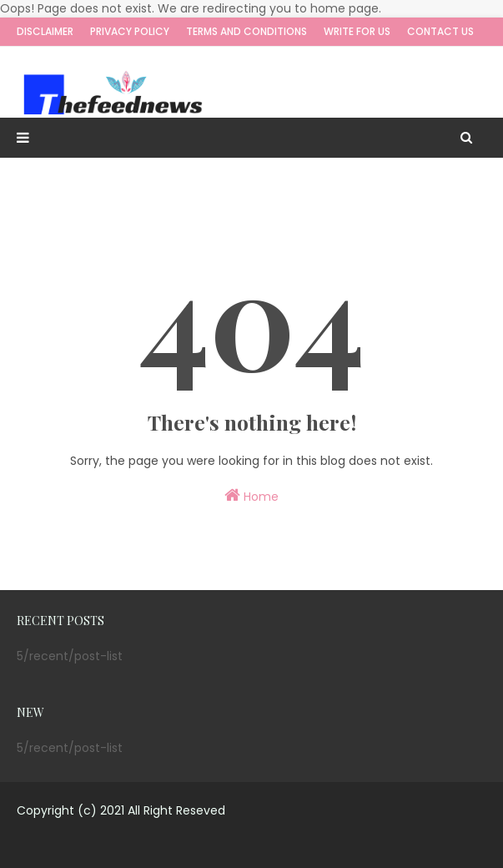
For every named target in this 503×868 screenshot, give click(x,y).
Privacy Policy (130, 31)
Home (251, 496)
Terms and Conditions (246, 31)
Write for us (357, 31)
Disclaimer (45, 31)
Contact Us (440, 31)
